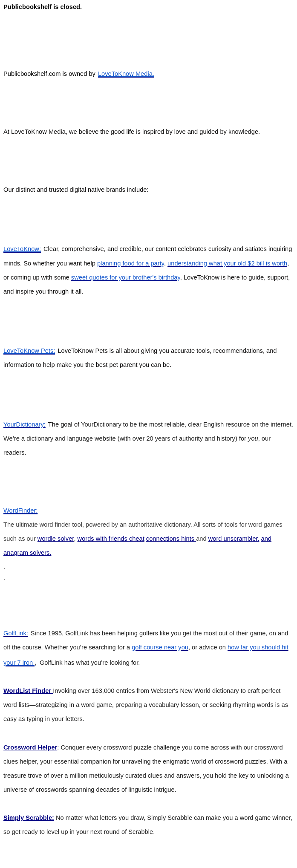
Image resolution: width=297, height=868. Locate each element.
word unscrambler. (234, 539)
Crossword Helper (30, 747)
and (266, 539)
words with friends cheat (111, 539)
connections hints (171, 539)
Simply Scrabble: (29, 818)
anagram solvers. (27, 553)
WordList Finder (28, 691)
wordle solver (56, 539)
